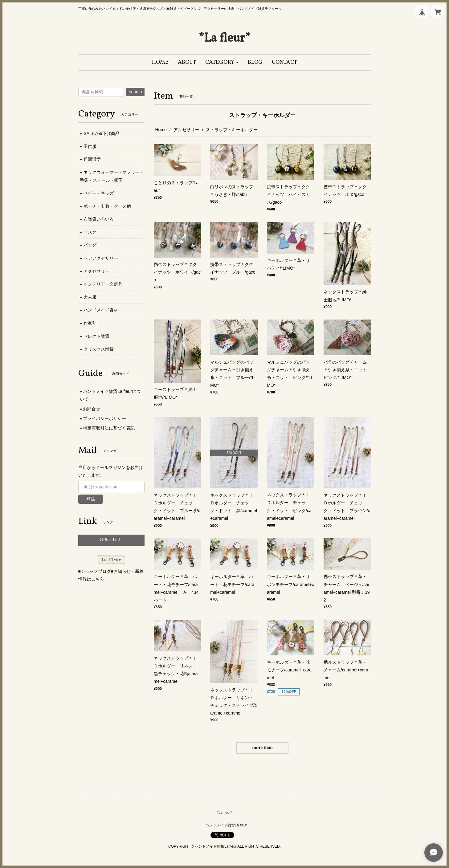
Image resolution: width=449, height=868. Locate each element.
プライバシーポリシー (104, 418)
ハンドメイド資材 (101, 310)
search (135, 92)
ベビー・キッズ (99, 193)
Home (161, 130)
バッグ (90, 245)
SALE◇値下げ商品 (102, 133)
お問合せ (92, 409)
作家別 (90, 323)
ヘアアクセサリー (101, 258)
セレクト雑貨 (96, 336)
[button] (222, 62)
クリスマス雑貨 (99, 349)
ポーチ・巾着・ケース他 (107, 206)
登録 (91, 499)
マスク (90, 232)
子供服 (90, 146)
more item (262, 748)
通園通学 (92, 159)
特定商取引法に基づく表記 (109, 428)
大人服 (90, 297)
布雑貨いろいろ (99, 219)
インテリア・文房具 (103, 284)
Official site (111, 540)
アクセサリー (186, 130)
